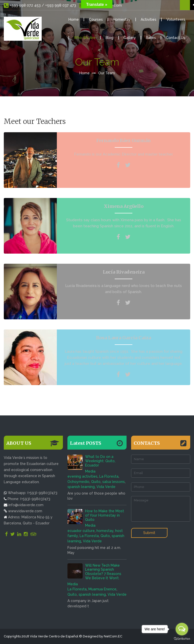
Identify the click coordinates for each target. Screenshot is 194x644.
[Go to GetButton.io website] (182, 639)
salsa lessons (114, 482)
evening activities (82, 476)
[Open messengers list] (182, 629)
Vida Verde (106, 487)
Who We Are (85, 38)
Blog (110, 38)
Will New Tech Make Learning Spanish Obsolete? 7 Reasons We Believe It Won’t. (103, 572)
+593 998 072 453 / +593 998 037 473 (40, 6)
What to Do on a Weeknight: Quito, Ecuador (100, 461)
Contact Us (176, 38)
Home (74, 19)
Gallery (130, 38)
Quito (96, 482)
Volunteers (176, 19)
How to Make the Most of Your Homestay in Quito (105, 515)
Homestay (122, 19)
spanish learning (81, 487)
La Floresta (109, 476)
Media (90, 471)
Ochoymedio (78, 482)
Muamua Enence (102, 589)
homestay (105, 531)
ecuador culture (81, 531)
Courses (96, 19)
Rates (151, 38)
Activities (149, 19)
